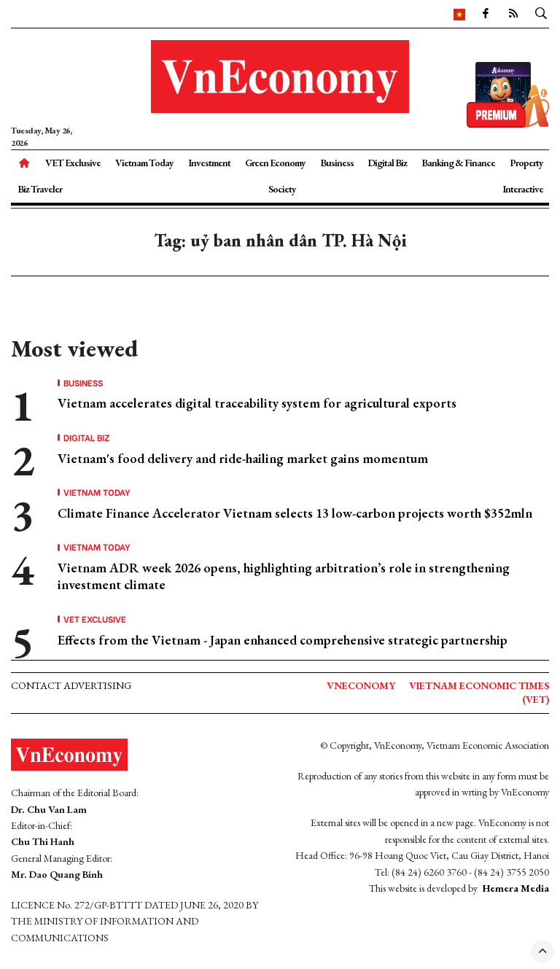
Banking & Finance (458, 163)
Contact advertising (71, 685)
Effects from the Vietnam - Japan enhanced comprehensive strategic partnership (283, 640)
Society (282, 189)
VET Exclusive (73, 163)
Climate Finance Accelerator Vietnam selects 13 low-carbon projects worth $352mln (295, 513)
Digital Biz (387, 163)
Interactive (523, 189)
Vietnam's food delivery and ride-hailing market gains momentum (243, 458)
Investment (209, 163)
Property (526, 163)
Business (337, 163)
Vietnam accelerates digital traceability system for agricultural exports (257, 403)
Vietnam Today (144, 163)
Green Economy (275, 163)
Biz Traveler (40, 189)
